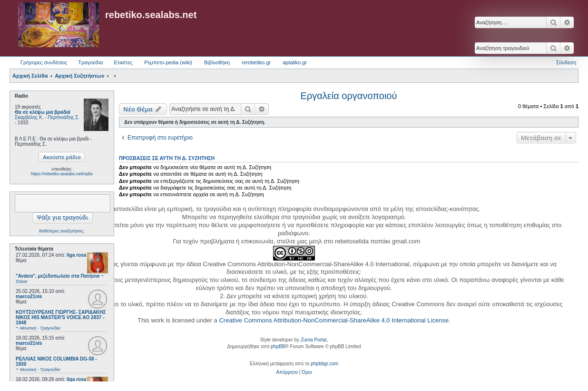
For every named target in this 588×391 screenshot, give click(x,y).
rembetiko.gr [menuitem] (256, 62)
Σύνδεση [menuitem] (566, 62)
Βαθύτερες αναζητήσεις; (62, 231)
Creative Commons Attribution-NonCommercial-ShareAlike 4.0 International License (334, 320)
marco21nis (29, 296)
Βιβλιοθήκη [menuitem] (217, 62)
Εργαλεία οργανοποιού (349, 96)
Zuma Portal (314, 340)
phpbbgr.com (324, 364)
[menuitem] (287, 372)
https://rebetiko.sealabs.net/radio (62, 174)
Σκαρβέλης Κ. (29, 117)
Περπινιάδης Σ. (64, 117)
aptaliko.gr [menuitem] (295, 62)
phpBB (278, 346)
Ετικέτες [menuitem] (123, 62)
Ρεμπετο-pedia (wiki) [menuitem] (168, 62)
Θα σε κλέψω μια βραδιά (43, 112)
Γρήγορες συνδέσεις (44, 62)
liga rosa (76, 255)
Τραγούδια (90, 62)
